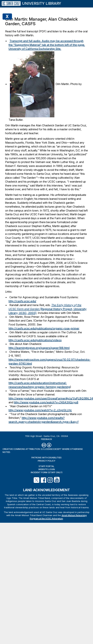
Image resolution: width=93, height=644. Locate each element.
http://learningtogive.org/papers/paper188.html (39, 348)
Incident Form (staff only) (47, 472)
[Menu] (86, 2)
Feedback (46, 439)
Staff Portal (46, 466)
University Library (42, 3)
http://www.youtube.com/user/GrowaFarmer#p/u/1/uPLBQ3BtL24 (51, 398)
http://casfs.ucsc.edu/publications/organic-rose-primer (44, 328)
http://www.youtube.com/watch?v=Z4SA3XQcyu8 (46, 402)
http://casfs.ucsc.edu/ (22, 301)
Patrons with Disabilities (46, 458)
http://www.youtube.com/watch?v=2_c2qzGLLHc (40, 410)
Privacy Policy (47, 461)
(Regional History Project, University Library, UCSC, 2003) (48, 309)
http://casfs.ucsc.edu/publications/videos (35, 340)
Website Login (47, 469)
